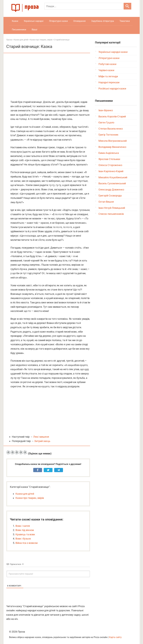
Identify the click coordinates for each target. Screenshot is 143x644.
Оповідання (79, 21)
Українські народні (34, 21)
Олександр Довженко (111, 190)
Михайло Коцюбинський (113, 177)
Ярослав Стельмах (109, 159)
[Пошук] (83, 6)
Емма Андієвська (109, 153)
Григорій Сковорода (110, 196)
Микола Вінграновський (113, 141)
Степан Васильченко (111, 129)
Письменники (19, 30)
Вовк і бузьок (23, 539)
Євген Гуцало (106, 122)
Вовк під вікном (25, 530)
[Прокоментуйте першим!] (48, 574)
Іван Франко (106, 110)
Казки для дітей (25, 494)
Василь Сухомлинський (112, 183)
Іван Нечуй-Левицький (112, 208)
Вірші (34, 30)
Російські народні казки (112, 89)
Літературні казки (58, 21)
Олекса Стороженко (110, 165)
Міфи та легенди (108, 76)
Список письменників (111, 214)
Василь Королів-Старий (112, 116)
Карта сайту (115, 637)
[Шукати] (127, 6)
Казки (15, 21)
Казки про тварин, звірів (30, 498)
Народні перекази (109, 82)
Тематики (125, 21)
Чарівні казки (106, 70)
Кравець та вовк (25, 534)
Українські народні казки (113, 52)
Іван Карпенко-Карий (111, 171)
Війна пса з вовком (27, 543)
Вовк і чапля (23, 526)
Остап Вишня (106, 202)
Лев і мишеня (41, 437)
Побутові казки (107, 64)
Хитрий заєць (42, 441)
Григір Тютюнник (108, 135)
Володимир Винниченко (112, 147)
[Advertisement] (48, 77)
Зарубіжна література (103, 21)
